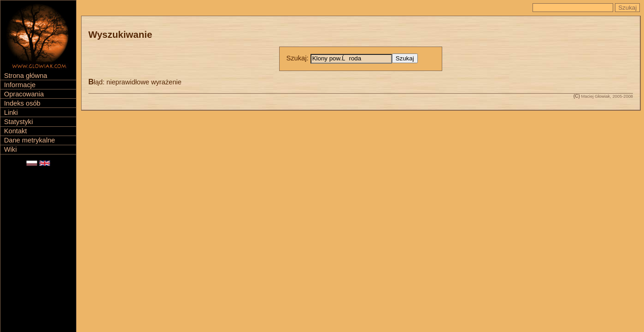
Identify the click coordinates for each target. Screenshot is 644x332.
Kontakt (16, 131)
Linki (11, 113)
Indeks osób (22, 103)
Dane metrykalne (30, 140)
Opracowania (24, 94)
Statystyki (19, 122)
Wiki (11, 149)
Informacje (20, 85)
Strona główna (26, 76)
